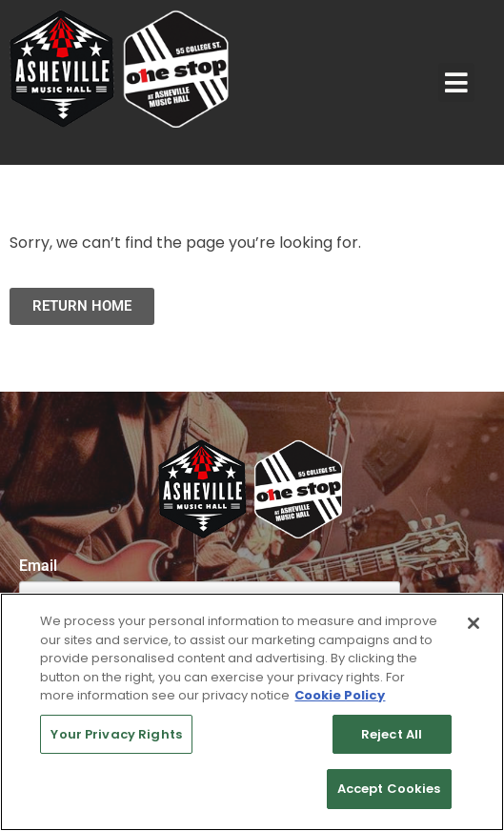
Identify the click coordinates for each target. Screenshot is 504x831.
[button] (456, 82)
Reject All (392, 734)
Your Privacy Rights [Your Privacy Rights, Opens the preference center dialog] (116, 734)
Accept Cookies (389, 789)
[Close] (474, 623)
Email (38, 566)
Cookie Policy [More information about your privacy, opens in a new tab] (340, 695)
